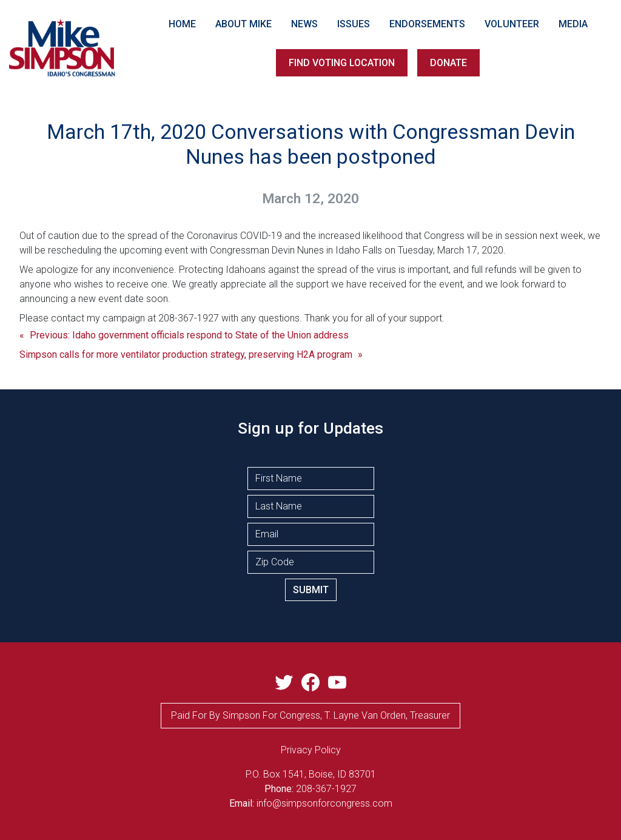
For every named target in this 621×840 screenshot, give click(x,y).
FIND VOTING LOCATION (342, 63)
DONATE (448, 63)
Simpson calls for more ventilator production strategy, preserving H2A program (186, 354)
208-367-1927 (326, 789)
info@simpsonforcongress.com (324, 803)
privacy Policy (311, 750)
